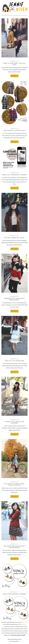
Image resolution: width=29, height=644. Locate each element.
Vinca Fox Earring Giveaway (14, 594)
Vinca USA (25, 622)
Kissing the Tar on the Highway (15, 422)
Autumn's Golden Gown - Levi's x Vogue (14, 485)
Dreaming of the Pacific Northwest (14, 299)
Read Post (15, 76)
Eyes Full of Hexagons (14, 361)
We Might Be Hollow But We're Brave (14, 547)
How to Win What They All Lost (14, 64)
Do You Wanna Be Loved (14, 238)
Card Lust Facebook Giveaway (14, 175)
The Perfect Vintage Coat (14, 131)
